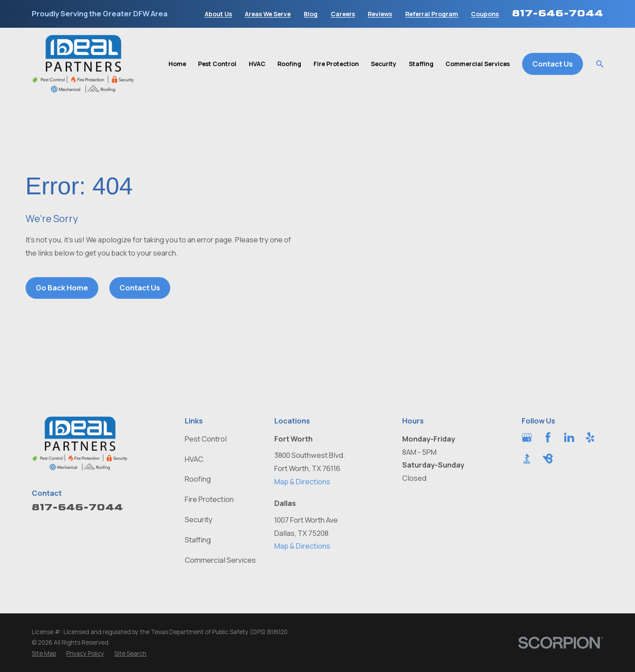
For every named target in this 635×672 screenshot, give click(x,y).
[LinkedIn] (569, 437)
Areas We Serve (268, 14)
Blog (311, 14)
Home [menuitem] (177, 64)
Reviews (380, 14)
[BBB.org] (527, 459)
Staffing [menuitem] (421, 64)
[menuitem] (44, 654)
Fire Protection (209, 499)
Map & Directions (302, 481)
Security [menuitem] (384, 64)
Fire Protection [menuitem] (336, 64)
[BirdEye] (548, 459)
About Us (218, 14)
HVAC (194, 459)
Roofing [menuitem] (289, 64)
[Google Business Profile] (527, 437)
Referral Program (432, 14)
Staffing (198, 540)
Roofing (198, 479)
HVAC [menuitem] (257, 64)
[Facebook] (548, 437)
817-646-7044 (558, 13)
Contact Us (553, 64)
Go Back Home (62, 288)
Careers (343, 14)
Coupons (485, 14)
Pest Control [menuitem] (217, 64)
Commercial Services (220, 560)
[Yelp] (590, 437)
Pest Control (206, 439)
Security (199, 519)
